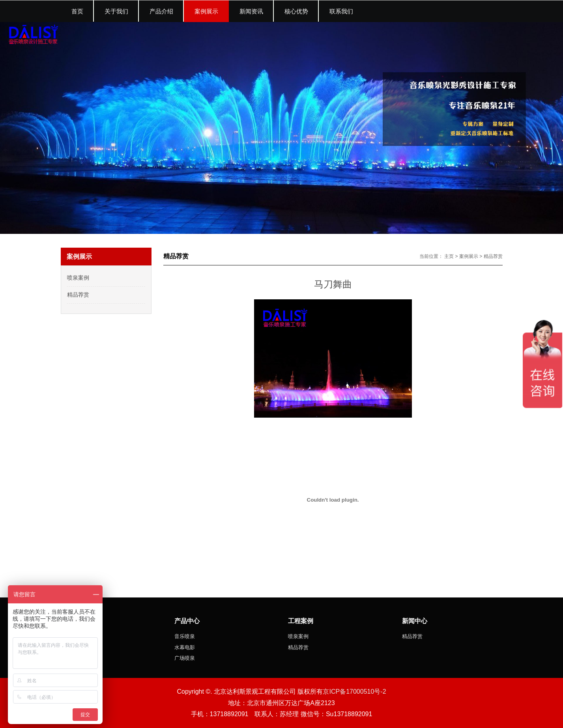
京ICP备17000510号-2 (354, 692)
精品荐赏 (493, 256)
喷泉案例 (78, 278)
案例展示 (469, 256)
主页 (449, 256)
